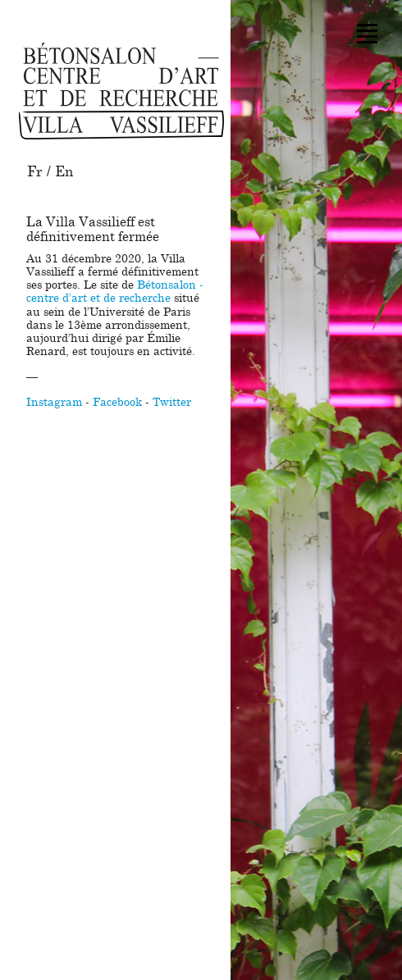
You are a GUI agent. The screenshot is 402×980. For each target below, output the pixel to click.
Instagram (54, 403)
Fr (35, 172)
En (64, 172)
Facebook (117, 403)
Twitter (172, 403)
